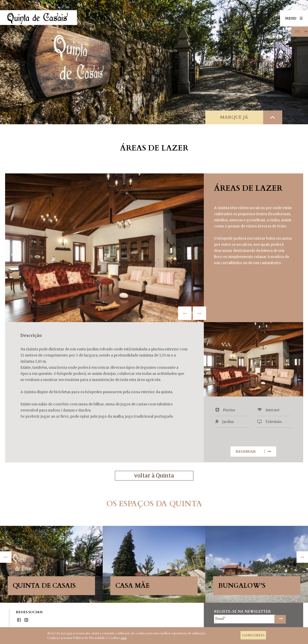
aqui (123, 638)
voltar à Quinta (154, 476)
